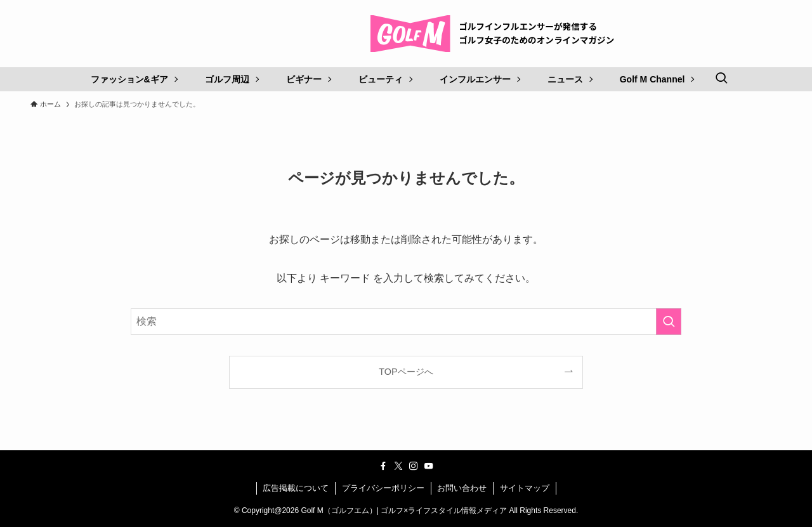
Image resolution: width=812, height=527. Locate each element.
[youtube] (429, 466)
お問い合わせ (462, 488)
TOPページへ (406, 372)
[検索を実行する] (669, 322)
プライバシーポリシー (383, 488)
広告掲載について (296, 488)
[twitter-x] (398, 466)
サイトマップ (525, 488)
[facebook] (383, 466)
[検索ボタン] (721, 79)
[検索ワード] (406, 322)
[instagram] (414, 466)
